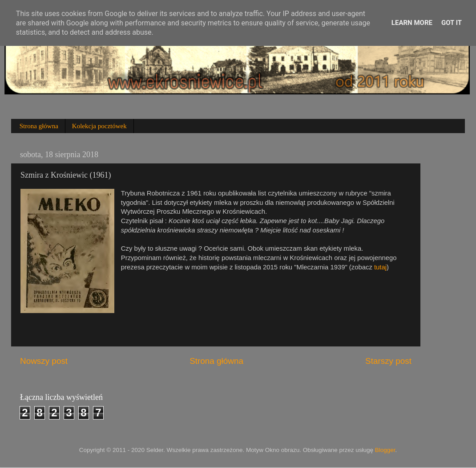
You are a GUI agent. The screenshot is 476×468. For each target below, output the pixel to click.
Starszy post (388, 361)
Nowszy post (44, 361)
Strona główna (39, 126)
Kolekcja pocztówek (99, 126)
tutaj (380, 267)
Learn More (412, 23)
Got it (452, 23)
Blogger (385, 450)
